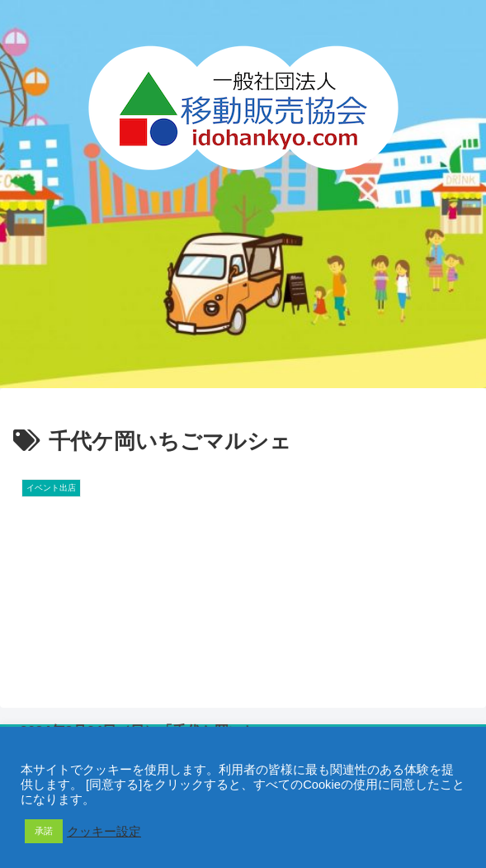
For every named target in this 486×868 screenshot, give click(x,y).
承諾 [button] (44, 831)
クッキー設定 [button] (104, 832)
